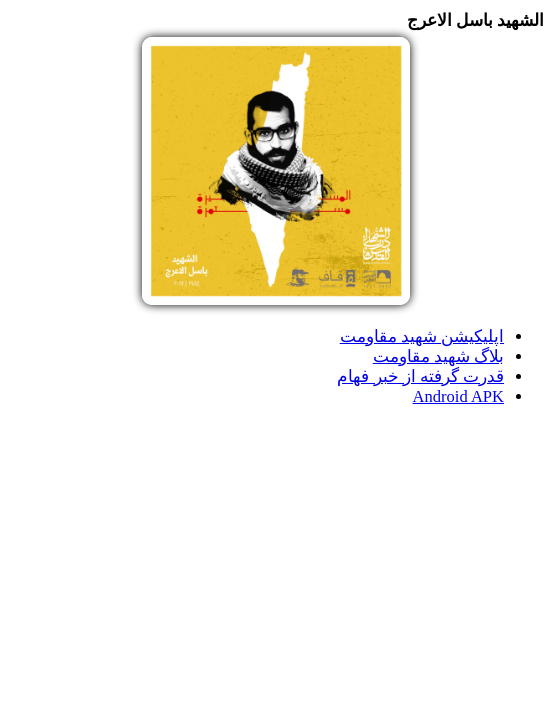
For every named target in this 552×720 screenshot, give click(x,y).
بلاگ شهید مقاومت (438, 356)
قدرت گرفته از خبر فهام (420, 376)
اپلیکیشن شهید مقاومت (422, 336)
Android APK (458, 396)
